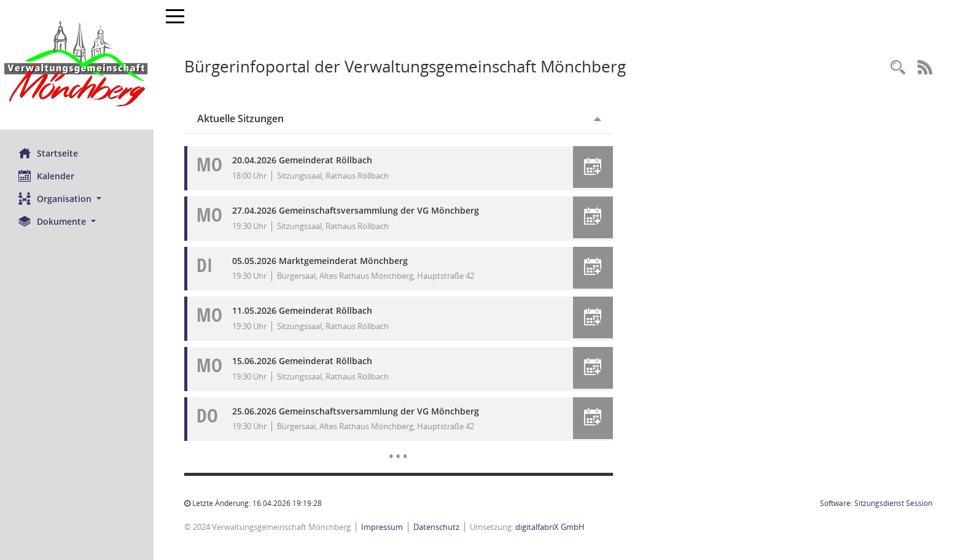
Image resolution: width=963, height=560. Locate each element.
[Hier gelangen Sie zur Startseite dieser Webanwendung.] (77, 65)
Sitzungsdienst (893, 503)
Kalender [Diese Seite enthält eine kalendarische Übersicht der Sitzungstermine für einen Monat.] (46, 176)
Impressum (382, 527)
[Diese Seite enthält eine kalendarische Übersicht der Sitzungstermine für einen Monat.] (398, 447)
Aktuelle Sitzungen (240, 119)
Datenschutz (436, 527)
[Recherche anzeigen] (898, 68)
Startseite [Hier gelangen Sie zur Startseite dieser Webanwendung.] (48, 153)
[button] (77, 199)
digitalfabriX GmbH (550, 527)
